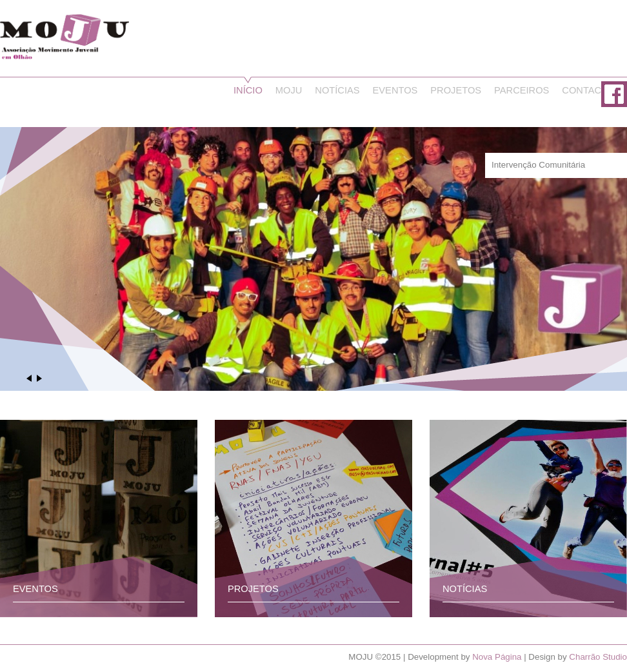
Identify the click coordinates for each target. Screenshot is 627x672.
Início (248, 90)
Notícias (337, 90)
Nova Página (497, 657)
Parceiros (522, 90)
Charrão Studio (598, 657)
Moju (289, 90)
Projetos (456, 90)
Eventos (395, 90)
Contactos (591, 90)
